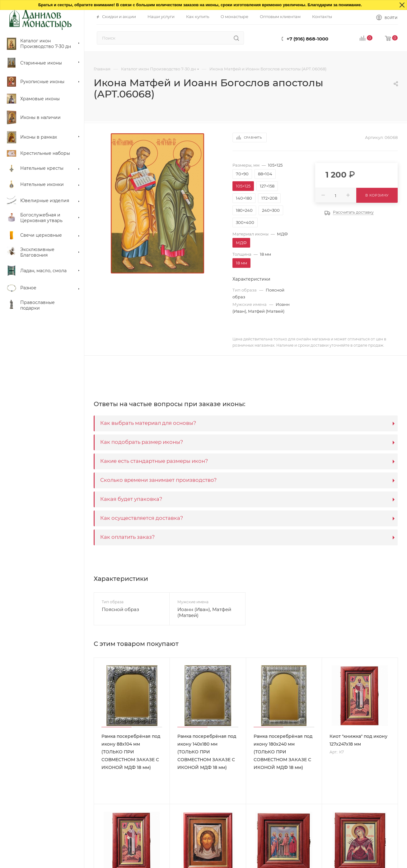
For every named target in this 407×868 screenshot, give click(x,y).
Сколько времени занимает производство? (158, 480)
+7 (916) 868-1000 (307, 39)
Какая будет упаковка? (131, 499)
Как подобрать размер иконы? (142, 442)
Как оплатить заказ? (127, 537)
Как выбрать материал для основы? (148, 423)
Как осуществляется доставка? (142, 518)
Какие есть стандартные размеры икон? (154, 461)
